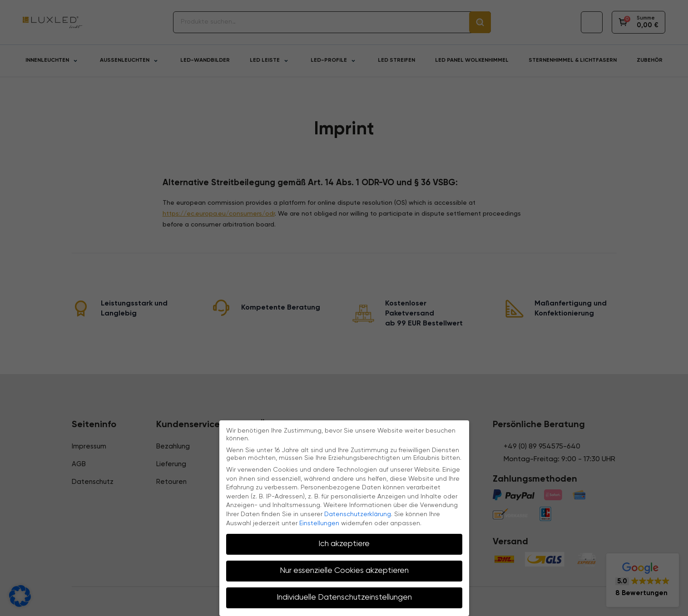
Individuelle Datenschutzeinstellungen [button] (344, 597)
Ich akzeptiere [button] (344, 544)
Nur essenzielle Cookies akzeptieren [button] (344, 571)
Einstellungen (319, 523)
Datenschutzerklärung (358, 514)
